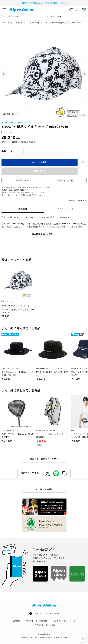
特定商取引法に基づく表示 (44, 625)
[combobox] (22, 16)
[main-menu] (4, 10)
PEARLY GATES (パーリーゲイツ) (18, 122)
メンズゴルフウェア (36, 23)
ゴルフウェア (21, 23)
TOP (3, 23)
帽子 (47, 23)
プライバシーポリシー (62, 620)
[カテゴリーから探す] (66, 16)
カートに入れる (40, 162)
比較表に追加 (22, 180)
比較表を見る (65, 180)
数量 (4, 150)
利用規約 (43, 620)
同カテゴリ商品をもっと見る (44, 459)
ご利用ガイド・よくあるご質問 (46, 613)
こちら (26, 190)
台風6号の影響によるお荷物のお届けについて (44, 3)
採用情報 (30, 620)
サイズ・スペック (65, 209)
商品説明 (23, 209)
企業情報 (16, 620)
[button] (4, 74)
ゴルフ (10, 23)
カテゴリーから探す (44, 489)
